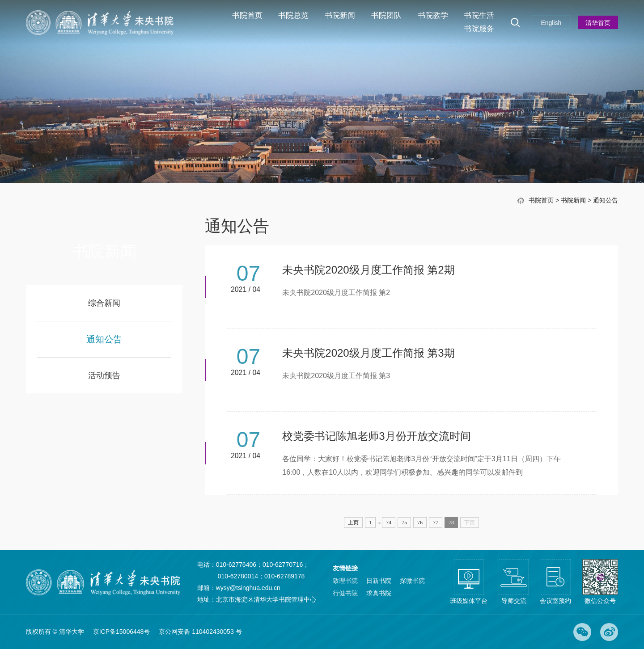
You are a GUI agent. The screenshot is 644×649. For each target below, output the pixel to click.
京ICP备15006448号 (122, 632)
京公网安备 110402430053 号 (200, 632)
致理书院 (345, 581)
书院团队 (386, 15)
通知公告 (606, 200)
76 (420, 523)
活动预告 (104, 375)
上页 (353, 523)
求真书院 (379, 593)
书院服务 (479, 29)
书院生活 (479, 15)
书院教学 (433, 15)
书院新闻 (340, 15)
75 (404, 523)
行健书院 (345, 593)
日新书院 (379, 581)
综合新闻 (104, 303)
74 (389, 523)
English (551, 23)
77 (436, 523)
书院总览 (293, 15)
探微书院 (412, 581)
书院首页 (247, 15)
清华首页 (598, 23)
